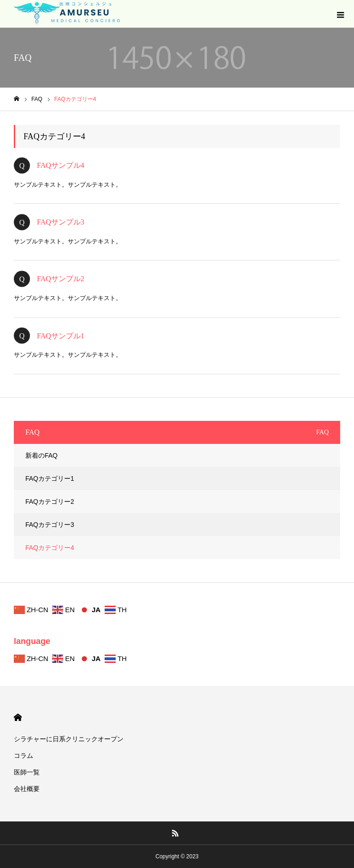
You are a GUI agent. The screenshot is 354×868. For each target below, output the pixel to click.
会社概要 (27, 789)
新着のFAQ (41, 455)
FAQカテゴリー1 (50, 478)
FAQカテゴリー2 (50, 502)
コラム (24, 756)
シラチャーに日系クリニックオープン (69, 739)
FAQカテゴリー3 (50, 525)
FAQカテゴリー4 (50, 548)
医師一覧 (27, 772)
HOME (18, 717)
